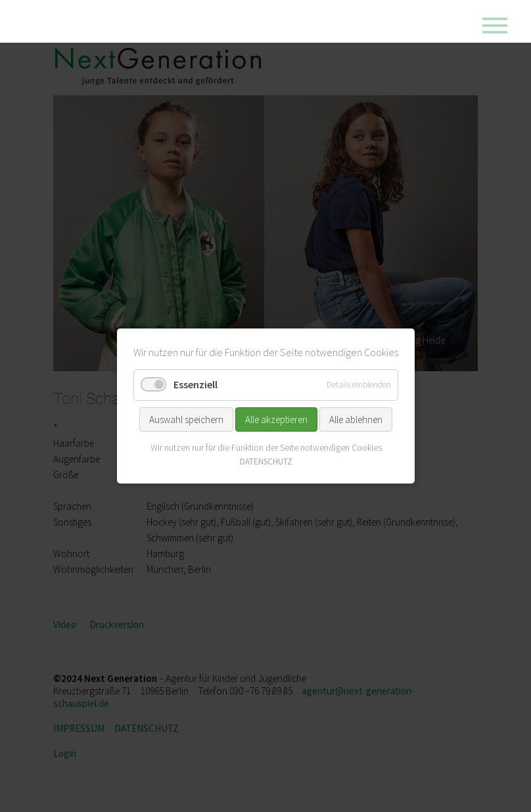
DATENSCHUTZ (265, 462)
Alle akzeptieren (276, 419)
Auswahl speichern (186, 419)
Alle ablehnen (356, 419)
